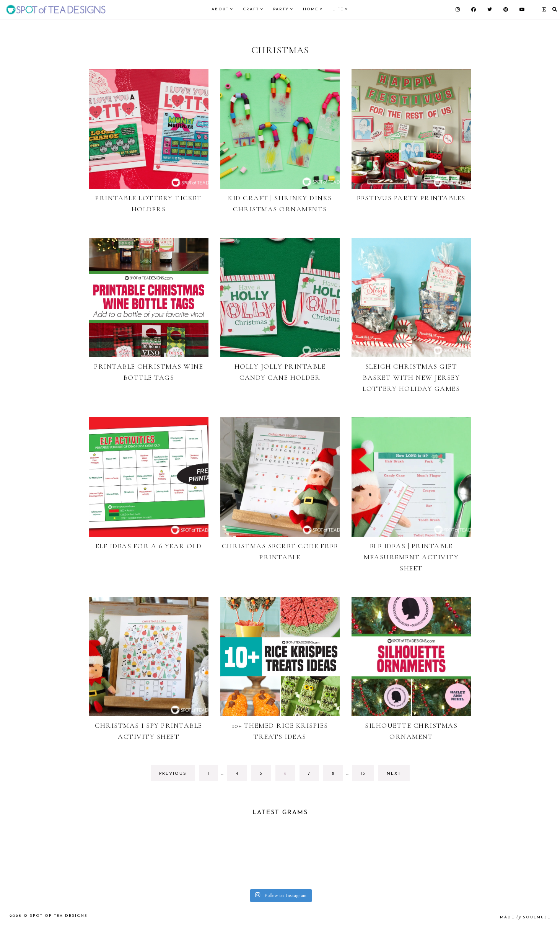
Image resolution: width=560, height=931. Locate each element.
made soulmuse (525, 917)
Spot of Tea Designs (59, 916)
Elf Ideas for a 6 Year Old (149, 546)
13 (367, 776)
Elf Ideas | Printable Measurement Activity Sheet (411, 557)
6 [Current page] (289, 776)
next (394, 774)
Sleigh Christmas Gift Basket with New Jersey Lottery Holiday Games (411, 377)
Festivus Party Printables (411, 198)
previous (173, 774)
